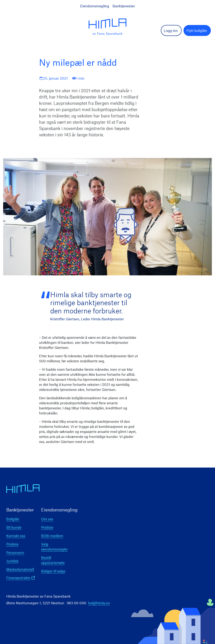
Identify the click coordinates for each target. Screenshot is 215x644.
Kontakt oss (16, 536)
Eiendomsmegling (95, 6)
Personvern (15, 552)
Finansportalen (18, 578)
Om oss (47, 519)
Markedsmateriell (20, 569)
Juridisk (12, 561)
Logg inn (171, 30)
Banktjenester (124, 6)
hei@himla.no (99, 603)
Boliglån (13, 519)
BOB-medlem (52, 536)
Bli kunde (14, 527)
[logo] (107, 27)
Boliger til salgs (53, 571)
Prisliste (12, 544)
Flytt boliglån (197, 30)
